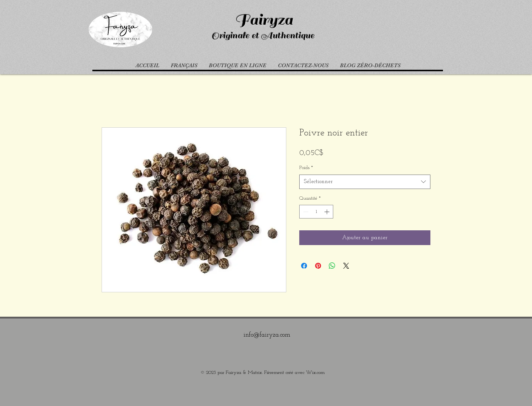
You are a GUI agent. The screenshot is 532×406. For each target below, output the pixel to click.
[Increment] (328, 212)
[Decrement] (305, 212)
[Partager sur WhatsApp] (332, 266)
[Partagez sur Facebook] (304, 266)
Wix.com (315, 373)
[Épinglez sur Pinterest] (318, 266)
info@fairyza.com (267, 335)
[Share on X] (346, 266)
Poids (306, 168)
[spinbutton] (316, 212)
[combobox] (365, 182)
